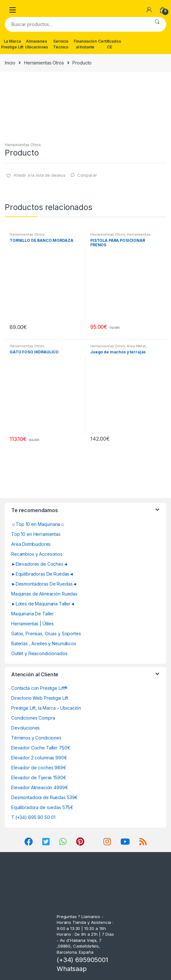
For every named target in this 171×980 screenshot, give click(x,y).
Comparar (87, 175)
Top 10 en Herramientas (36, 534)
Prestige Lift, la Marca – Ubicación (46, 708)
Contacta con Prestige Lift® (39, 688)
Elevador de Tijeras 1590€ (39, 777)
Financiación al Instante (85, 44)
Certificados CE (109, 44)
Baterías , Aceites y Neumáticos (44, 643)
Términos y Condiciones (36, 738)
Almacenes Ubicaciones (37, 44)
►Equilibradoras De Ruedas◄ (42, 574)
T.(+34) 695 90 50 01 (33, 817)
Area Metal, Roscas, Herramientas (118, 348)
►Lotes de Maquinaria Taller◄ (43, 604)
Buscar (157, 24)
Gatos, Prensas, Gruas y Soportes (46, 634)
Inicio (10, 63)
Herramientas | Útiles (33, 624)
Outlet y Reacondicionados (39, 653)
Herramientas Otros (44, 63)
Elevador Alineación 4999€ (40, 787)
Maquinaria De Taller (33, 614)
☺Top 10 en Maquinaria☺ (38, 524)
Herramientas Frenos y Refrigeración (121, 236)
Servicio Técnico (61, 44)
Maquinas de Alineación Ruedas (44, 594)
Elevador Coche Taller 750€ (41, 748)
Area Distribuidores (31, 544)
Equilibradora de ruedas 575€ (42, 807)
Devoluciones (25, 728)
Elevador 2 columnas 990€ (39, 758)
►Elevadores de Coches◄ (40, 564)
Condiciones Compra (33, 718)
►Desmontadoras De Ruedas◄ (44, 584)
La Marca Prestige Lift (12, 44)
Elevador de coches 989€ (39, 768)
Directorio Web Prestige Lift (40, 698)
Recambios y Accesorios (37, 554)
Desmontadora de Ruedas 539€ (45, 797)
